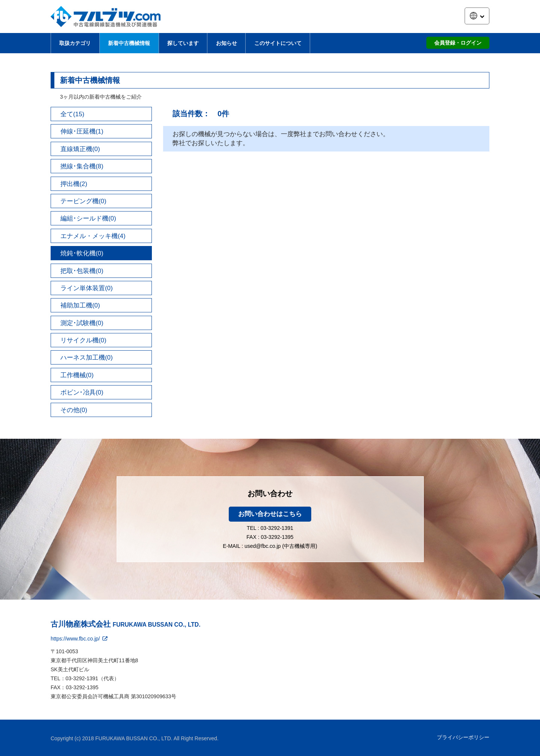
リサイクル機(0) (83, 340)
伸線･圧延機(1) (82, 131)
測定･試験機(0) (82, 323)
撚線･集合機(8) (82, 166)
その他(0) (74, 410)
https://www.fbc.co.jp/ (80, 639)
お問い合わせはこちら (270, 514)
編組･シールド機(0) (88, 218)
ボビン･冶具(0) (82, 392)
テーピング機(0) (83, 201)
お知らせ (226, 43)
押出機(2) (74, 184)
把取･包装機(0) (82, 271)
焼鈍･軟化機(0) (82, 253)
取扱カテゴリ (75, 43)
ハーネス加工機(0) (87, 358)
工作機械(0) (77, 375)
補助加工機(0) (80, 305)
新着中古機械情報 (129, 43)
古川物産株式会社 (125, 624)
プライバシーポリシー (463, 737)
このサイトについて (278, 43)
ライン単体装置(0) (87, 288)
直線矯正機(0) (80, 149)
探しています (183, 43)
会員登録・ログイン (458, 43)
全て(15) (72, 114)
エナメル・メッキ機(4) (93, 236)
